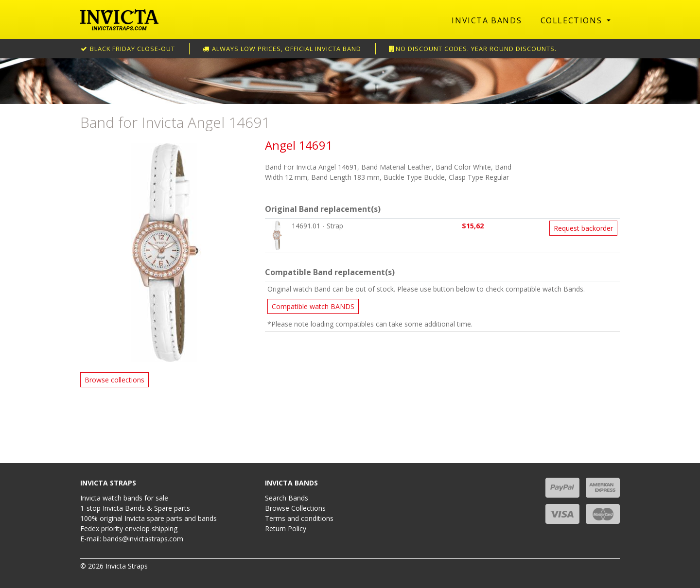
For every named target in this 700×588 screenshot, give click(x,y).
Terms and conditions (299, 518)
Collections (573, 20)
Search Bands (287, 498)
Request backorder (583, 228)
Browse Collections (295, 508)
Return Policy (286, 528)
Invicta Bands (487, 20)
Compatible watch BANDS (313, 306)
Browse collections (114, 380)
